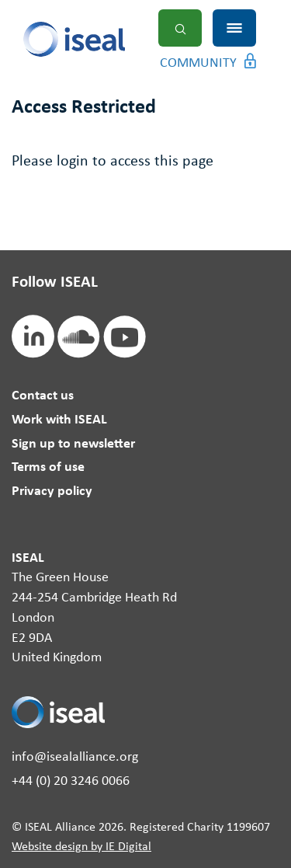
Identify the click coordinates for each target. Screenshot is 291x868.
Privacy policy (52, 492)
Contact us (43, 396)
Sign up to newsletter (73, 444)
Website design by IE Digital (81, 847)
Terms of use (48, 467)
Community (198, 63)
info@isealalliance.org (75, 757)
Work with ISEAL (59, 420)
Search (180, 28)
